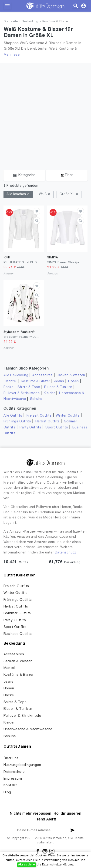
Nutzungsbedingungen (22, 765)
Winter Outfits (68, 416)
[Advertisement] (45, 122)
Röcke (8, 387)
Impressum (13, 779)
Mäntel (11, 381)
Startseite (11, 22)
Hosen (73, 381)
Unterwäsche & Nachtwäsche (28, 729)
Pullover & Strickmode (22, 393)
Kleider (49, 393)
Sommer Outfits (17, 613)
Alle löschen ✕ (18, 194)
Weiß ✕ (45, 194)
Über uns (11, 758)
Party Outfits (30, 428)
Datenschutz (66, 553)
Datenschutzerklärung (58, 865)
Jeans (59, 381)
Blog (7, 792)
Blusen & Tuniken (58, 387)
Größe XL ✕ (69, 194)
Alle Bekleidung (16, 375)
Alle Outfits (13, 416)
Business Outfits (18, 634)
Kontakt (10, 785)
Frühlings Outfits (17, 422)
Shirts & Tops (29, 387)
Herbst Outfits (48, 422)
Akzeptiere (27, 865)
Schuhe (36, 399)
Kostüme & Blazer (56, 22)
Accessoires (42, 375)
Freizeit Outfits (39, 416)
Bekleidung (30, 22)
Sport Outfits (57, 428)
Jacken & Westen (71, 375)
